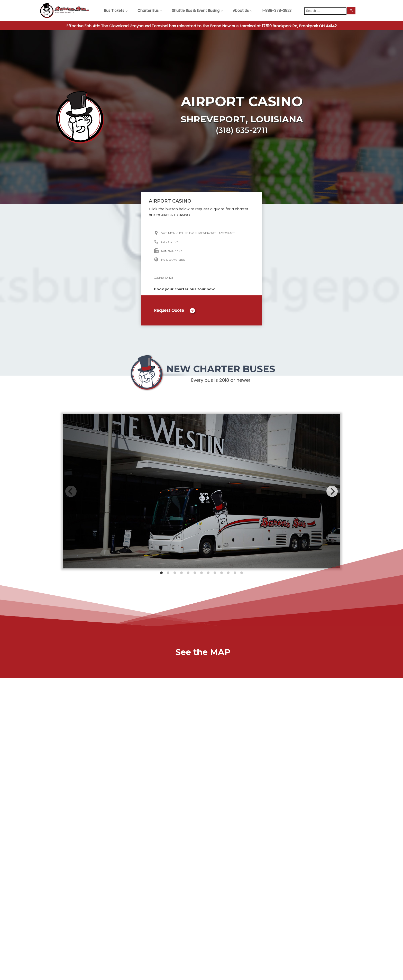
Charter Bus (148, 11)
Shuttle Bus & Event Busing (196, 11)
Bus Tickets (114, 11)
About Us (241, 11)
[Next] (332, 491)
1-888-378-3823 (277, 11)
